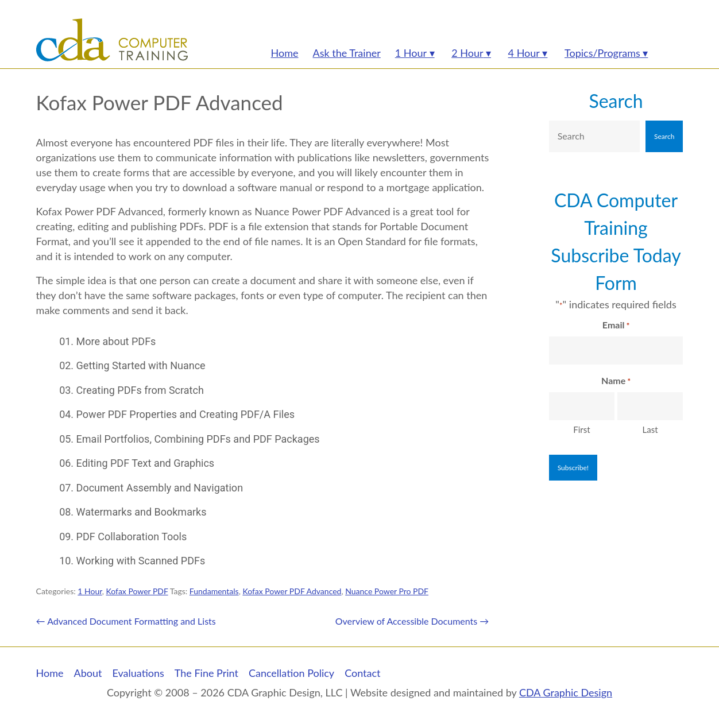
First (581, 429)
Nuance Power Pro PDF (387, 591)
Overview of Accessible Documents (412, 621)
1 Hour (90, 591)
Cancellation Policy (291, 673)
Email (616, 326)
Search (616, 101)
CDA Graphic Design (566, 692)
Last (650, 429)
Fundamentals (214, 591)
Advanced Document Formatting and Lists (126, 621)
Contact (362, 673)
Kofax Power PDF (137, 591)
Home (50, 673)
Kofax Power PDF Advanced (292, 591)
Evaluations (138, 673)
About (88, 673)
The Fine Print (206, 673)
